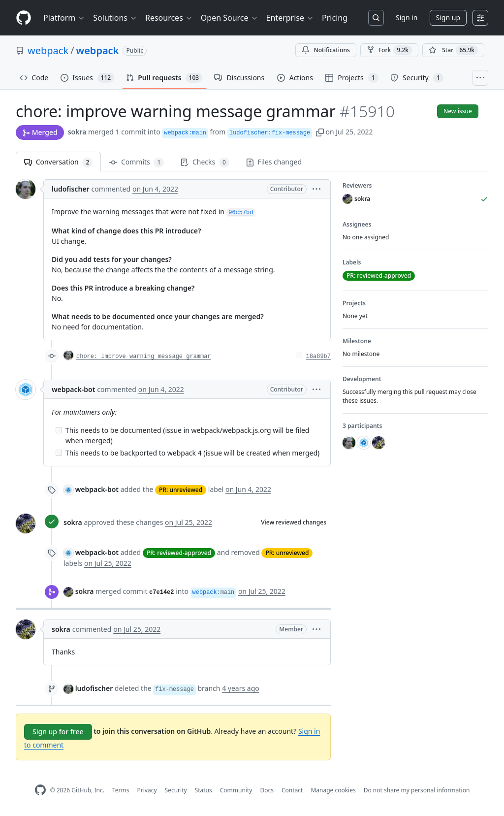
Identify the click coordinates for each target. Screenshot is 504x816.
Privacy (147, 790)
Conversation (58, 162)
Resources (169, 18)
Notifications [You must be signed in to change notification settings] (326, 50)
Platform (64, 18)
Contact (292, 790)
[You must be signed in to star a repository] (453, 50)
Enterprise (290, 18)
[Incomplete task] (59, 430)
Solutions (115, 18)
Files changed (274, 162)
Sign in (407, 17)
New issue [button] (458, 111)
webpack (48, 50)
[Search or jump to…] (376, 18)
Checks (205, 162)
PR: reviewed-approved (179, 553)
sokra (77, 132)
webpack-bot (73, 389)
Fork (389, 50)
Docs (267, 790)
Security (176, 790)
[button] (320, 132)
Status (204, 790)
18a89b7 (318, 357)
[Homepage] (24, 18)
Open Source (230, 18)
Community (236, 790)
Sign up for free (58, 732)
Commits (137, 162)
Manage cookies (333, 790)
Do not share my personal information (417, 790)
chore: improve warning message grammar (144, 357)
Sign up (448, 17)
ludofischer (71, 189)
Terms (121, 790)
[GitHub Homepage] (40, 790)
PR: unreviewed (181, 490)
